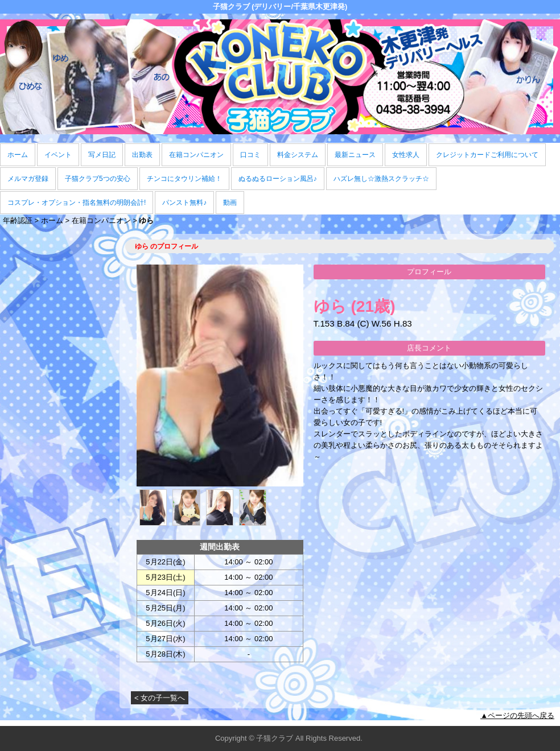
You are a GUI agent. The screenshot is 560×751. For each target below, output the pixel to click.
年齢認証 (18, 220)
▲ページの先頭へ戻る (517, 715)
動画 (230, 203)
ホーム (18, 155)
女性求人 (406, 155)
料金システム (298, 155)
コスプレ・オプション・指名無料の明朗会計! (77, 203)
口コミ (250, 155)
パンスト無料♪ (184, 203)
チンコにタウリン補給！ (184, 179)
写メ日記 (102, 155)
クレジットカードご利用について (487, 155)
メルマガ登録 (28, 179)
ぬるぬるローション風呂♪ (278, 179)
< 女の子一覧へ (160, 698)
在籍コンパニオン (196, 155)
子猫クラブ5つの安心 (98, 179)
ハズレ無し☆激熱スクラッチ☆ (381, 179)
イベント (58, 155)
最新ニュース (355, 155)
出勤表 (142, 155)
